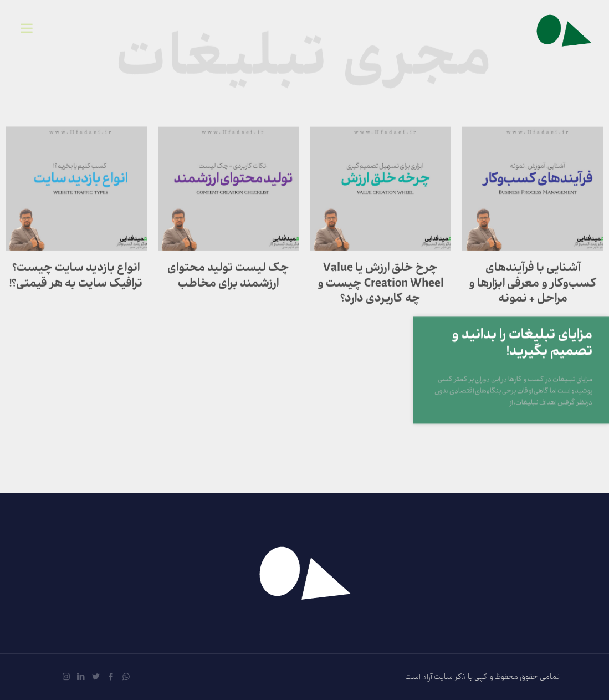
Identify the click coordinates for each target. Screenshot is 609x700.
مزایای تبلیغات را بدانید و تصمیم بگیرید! (522, 356)
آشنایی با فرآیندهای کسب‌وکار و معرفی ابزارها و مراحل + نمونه (533, 291)
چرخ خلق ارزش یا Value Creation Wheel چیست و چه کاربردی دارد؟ (381, 291)
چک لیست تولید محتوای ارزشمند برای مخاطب (228, 283)
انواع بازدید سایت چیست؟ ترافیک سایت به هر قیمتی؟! (76, 283)
